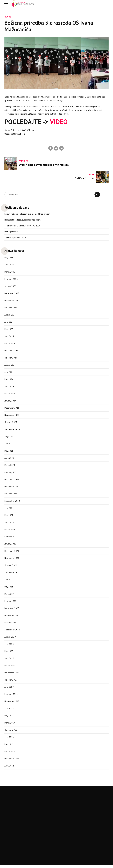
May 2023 (9, 452)
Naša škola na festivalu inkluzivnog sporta (23, 220)
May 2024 (9, 380)
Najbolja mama (11, 232)
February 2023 (11, 474)
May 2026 (9, 258)
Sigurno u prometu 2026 (15, 238)
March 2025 (10, 344)
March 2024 (10, 394)
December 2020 (12, 610)
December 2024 (12, 351)
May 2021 (9, 589)
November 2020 (12, 618)
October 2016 (11, 733)
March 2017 (10, 725)
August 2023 (10, 438)
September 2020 (12, 632)
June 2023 (9, 445)
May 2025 (9, 330)
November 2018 (12, 704)
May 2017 (9, 718)
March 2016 (10, 754)
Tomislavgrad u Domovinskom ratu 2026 (22, 226)
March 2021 (10, 596)
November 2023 (12, 416)
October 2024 (11, 358)
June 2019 (9, 689)
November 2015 (12, 761)
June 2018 (9, 711)
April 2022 (9, 524)
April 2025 (9, 337)
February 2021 (11, 603)
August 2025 (10, 315)
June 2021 (9, 582)
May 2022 (9, 517)
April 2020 (9, 661)
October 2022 (11, 495)
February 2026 (11, 279)
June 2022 (9, 510)
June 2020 (9, 646)
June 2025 (9, 322)
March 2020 (10, 668)
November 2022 (12, 488)
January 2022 (10, 546)
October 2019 (11, 682)
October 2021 (11, 567)
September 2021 (12, 574)
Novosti (9, 17)
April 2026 (9, 265)
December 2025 (12, 294)
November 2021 (12, 560)
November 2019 (12, 675)
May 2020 (9, 654)
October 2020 (11, 625)
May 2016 (9, 747)
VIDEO (59, 122)
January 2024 (10, 402)
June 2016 (9, 740)
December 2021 (12, 553)
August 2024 (10, 366)
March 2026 (10, 272)
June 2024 (9, 373)
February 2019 (11, 697)
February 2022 (11, 538)
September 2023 (12, 430)
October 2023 (11, 423)
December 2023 (12, 409)
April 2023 (9, 459)
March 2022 (10, 531)
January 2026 (10, 286)
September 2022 (12, 502)
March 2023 (10, 466)
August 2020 (10, 639)
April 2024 (9, 387)
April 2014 (9, 769)
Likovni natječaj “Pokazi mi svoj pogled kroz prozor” (27, 214)
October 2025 (11, 308)
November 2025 (12, 301)
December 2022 (12, 481)
